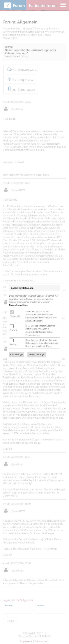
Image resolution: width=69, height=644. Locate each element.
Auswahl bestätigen (36, 354)
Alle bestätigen (17, 354)
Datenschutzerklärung (19, 305)
